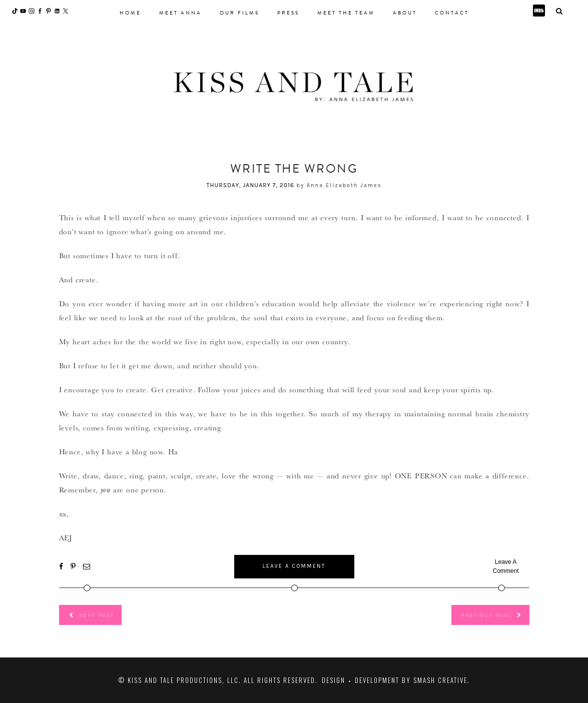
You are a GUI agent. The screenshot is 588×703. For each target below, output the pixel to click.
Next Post (97, 615)
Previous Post (487, 615)
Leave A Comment (294, 566)
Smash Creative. (442, 680)
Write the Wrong (294, 169)
